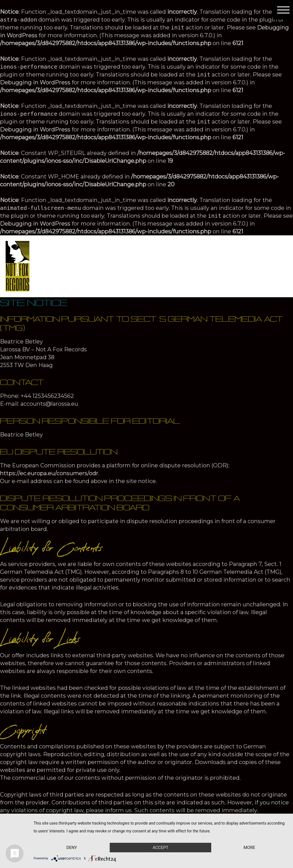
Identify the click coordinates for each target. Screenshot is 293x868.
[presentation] (138, 256)
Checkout (182, 276)
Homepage (62, 256)
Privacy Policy (108, 276)
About (97, 256)
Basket (148, 276)
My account (223, 276)
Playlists (196, 256)
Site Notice (62, 276)
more (249, 848)
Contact (229, 256)
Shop (166, 256)
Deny (72, 848)
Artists (129, 256)
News (259, 256)
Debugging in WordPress (35, 82)
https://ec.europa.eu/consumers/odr (49, 473)
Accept (161, 848)
